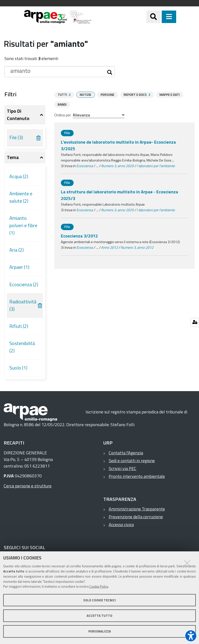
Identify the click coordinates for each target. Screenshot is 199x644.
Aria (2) (17, 250)
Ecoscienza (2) (24, 285)
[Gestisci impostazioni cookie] (195, 322)
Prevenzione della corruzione (136, 517)
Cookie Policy (99, 586)
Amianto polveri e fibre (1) (23, 225)
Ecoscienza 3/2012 (79, 236)
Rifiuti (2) (19, 326)
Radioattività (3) (23, 305)
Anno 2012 (109, 247)
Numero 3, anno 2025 (117, 166)
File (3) (16, 137)
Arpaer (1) (19, 267)
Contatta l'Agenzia (126, 453)
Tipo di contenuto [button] (18, 115)
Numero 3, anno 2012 (137, 247)
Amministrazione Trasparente (137, 509)
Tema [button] (13, 157)
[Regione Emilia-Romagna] (119, 17)
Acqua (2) (19, 176)
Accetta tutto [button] (99, 616)
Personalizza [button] (100, 631)
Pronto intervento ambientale (137, 476)
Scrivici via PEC (123, 468)
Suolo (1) (18, 368)
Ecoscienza (85, 166)
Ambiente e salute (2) (21, 197)
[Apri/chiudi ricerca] (160, 17)
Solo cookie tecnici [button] (99, 600)
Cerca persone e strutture (28, 486)
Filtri (10, 94)
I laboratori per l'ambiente (156, 166)
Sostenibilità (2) (22, 347)
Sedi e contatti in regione (132, 461)
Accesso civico (121, 525)
